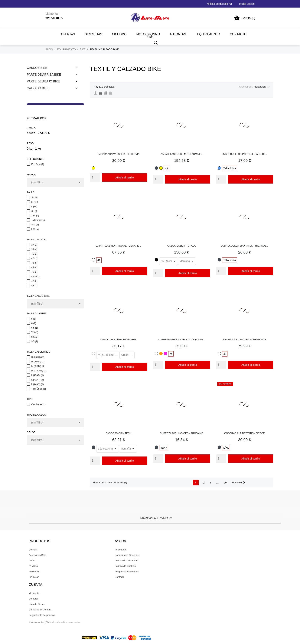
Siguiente (239, 483)
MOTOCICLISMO (148, 34)
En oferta (38, 164)
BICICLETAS (93, 34)
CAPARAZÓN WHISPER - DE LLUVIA (119, 154)
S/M (35, 225)
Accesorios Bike (37, 555)
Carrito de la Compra (40, 610)
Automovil (34, 571)
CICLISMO (119, 34)
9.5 (35, 341)
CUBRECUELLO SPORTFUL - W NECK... (244, 154)
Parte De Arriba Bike (44, 75)
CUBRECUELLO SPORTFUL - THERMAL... (244, 246)
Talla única (38, 220)
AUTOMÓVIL (179, 34)
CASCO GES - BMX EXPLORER (118, 339)
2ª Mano (33, 566)
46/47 (36, 277)
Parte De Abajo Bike (43, 81)
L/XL (35, 229)
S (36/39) (38, 357)
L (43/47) (37, 380)
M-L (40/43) (39, 371)
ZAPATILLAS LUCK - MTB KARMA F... (182, 154)
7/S (35, 332)
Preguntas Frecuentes (127, 571)
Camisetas (38, 404)
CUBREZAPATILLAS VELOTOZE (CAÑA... (182, 339)
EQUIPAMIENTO (209, 34)
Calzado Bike (38, 88)
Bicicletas (34, 577)
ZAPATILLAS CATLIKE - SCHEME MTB (244, 339)
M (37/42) (38, 362)
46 (34, 272)
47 (34, 281)
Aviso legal (121, 550)
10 (225, 483)
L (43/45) (37, 375)
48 (34, 286)
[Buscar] (156, 42)
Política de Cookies (125, 566)
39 (34, 249)
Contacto (119, 577)
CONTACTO (238, 34)
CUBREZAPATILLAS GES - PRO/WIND (181, 433)
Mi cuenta (34, 593)
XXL (35, 216)
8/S (35, 337)
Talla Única (39, 389)
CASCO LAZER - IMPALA (181, 246)
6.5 (35, 328)
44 (34, 267)
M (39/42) (38, 366)
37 (34, 245)
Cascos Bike (37, 68)
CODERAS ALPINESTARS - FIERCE (245, 433)
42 (34, 258)
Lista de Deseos (37, 604)
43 (34, 263)
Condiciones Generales (127, 555)
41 (34, 254)
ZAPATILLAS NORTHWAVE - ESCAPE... (118, 246)
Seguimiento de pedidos (42, 615)
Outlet (32, 561)
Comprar (33, 599)
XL (34, 211)
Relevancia (262, 87)
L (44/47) (37, 384)
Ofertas (68, 34)
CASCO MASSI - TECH (118, 433)
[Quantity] (95, 178)
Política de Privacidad (126, 561)
